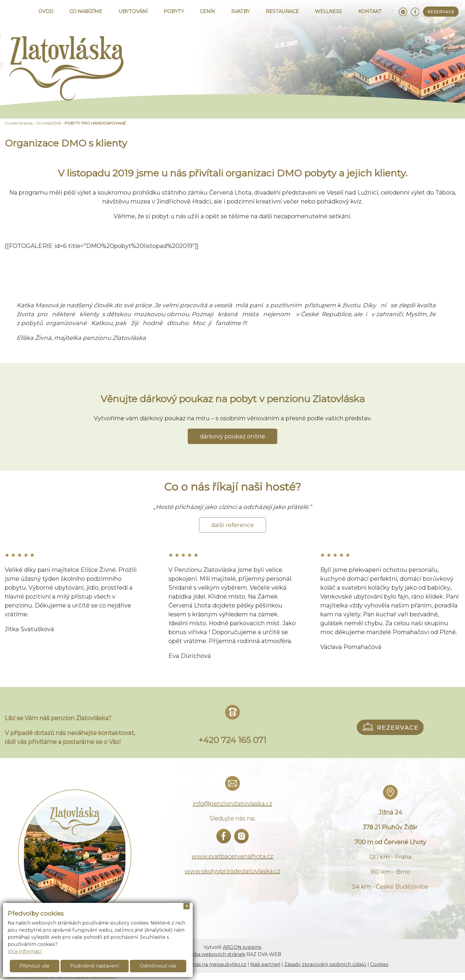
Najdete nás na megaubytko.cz (210, 964)
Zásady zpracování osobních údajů (325, 964)
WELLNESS (328, 11)
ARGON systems (242, 947)
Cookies (379, 964)
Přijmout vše (35, 966)
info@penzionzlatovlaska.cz (232, 804)
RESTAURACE (282, 11)
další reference (232, 525)
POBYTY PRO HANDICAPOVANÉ (95, 123)
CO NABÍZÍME (86, 11)
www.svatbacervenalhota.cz (232, 856)
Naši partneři (265, 964)
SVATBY (241, 11)
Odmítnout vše (158, 966)
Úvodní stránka (19, 123)
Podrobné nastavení (95, 966)
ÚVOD (46, 11)
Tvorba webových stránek (215, 954)
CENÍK (207, 11)
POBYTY (174, 11)
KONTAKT (370, 11)
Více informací (25, 951)
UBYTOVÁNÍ (133, 11)
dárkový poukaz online (232, 436)
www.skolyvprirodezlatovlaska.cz (232, 871)
